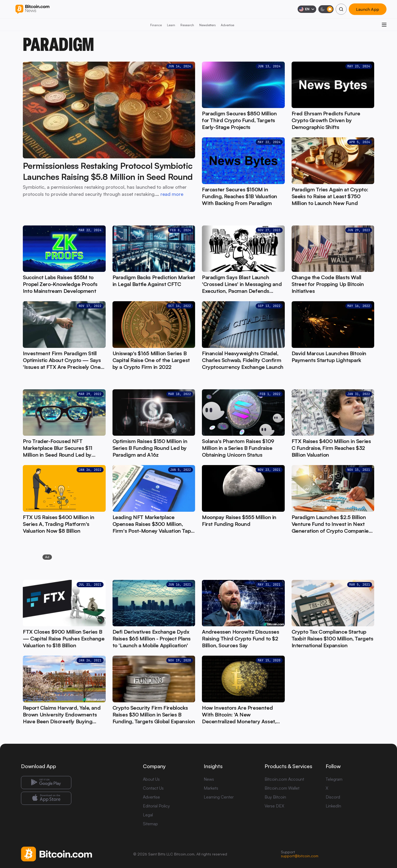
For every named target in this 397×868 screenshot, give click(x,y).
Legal (148, 815)
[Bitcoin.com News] (32, 9)
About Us (151, 779)
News (209, 779)
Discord (333, 797)
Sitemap (150, 824)
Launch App (368, 9)
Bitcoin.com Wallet (282, 788)
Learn (171, 25)
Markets (211, 788)
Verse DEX (274, 806)
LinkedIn (333, 806)
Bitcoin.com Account (284, 779)
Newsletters (207, 25)
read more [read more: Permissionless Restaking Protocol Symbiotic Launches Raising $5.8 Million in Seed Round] (172, 194)
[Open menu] (384, 25)
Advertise (227, 25)
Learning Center (219, 797)
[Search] (341, 9)
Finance (156, 25)
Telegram (334, 779)
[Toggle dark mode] (326, 9)
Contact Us (153, 788)
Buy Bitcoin (275, 797)
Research (187, 25)
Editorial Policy (156, 806)
